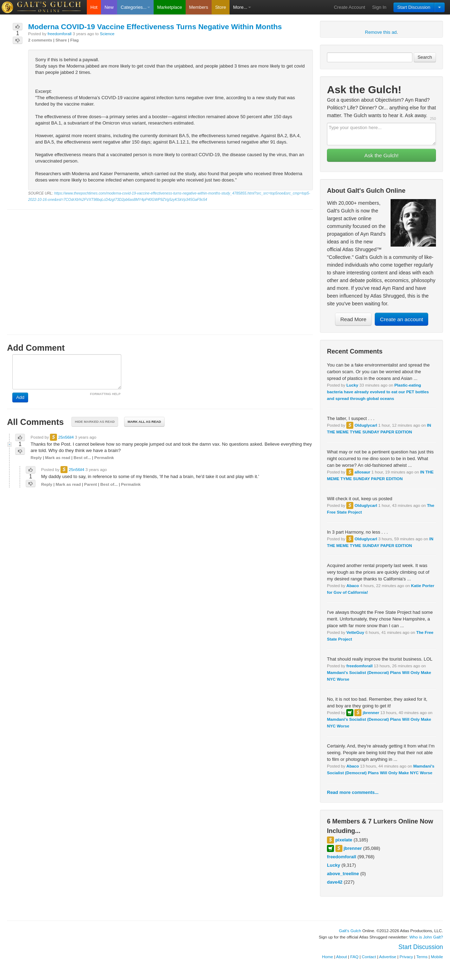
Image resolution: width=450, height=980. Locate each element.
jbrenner (371, 712)
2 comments (40, 40)
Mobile (437, 957)
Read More (353, 319)
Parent (90, 484)
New (109, 7)
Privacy (406, 957)
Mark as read (57, 457)
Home (327, 957)
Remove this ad (381, 32)
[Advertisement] (160, 266)
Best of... (82, 457)
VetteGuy (355, 632)
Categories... (135, 7)
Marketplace (170, 7)
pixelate (344, 840)
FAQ (354, 957)
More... (242, 7)
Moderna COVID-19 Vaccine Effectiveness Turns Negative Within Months (155, 27)
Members (199, 7)
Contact (369, 957)
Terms (422, 957)
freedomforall (359, 666)
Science (107, 34)
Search (425, 57)
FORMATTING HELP (105, 394)
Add (20, 397)
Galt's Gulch (350, 931)
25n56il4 (66, 437)
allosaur (362, 472)
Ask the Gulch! (381, 155)
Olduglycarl (366, 425)
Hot (94, 7)
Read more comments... (353, 792)
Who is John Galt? (426, 937)
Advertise (388, 957)
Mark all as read (144, 422)
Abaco (353, 586)
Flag (75, 40)
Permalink (104, 457)
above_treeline (343, 874)
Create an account (402, 319)
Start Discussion (414, 7)
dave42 (335, 882)
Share (61, 40)
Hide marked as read (95, 422)
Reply (36, 457)
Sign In (379, 7)
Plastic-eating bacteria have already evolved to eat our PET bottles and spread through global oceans (378, 392)
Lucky (352, 385)
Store (221, 7)
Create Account (350, 7)
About (342, 957)
